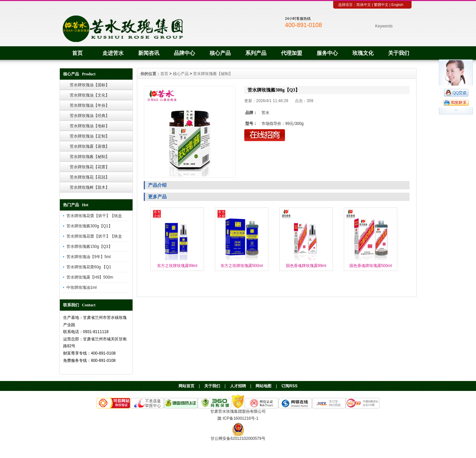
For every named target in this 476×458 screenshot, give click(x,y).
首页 (77, 53)
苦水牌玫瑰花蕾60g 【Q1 (89, 267)
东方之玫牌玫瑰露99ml (177, 266)
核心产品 (220, 53)
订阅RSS (289, 386)
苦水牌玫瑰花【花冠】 (90, 177)
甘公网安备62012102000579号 (238, 439)
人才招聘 (238, 386)
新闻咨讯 (149, 53)
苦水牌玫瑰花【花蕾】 (90, 167)
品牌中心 (184, 53)
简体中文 (364, 5)
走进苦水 (113, 53)
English (397, 5)
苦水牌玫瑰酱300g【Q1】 (89, 226)
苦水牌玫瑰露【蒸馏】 (90, 146)
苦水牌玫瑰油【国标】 (90, 85)
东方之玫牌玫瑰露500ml (242, 266)
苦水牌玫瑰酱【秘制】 (90, 157)
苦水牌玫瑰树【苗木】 (90, 187)
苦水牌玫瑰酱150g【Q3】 (89, 247)
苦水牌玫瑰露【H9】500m (90, 277)
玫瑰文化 (363, 53)
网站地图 (263, 386)
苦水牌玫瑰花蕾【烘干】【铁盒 (94, 236)
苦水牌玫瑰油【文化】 (90, 95)
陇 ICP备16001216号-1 (238, 418)
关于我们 (399, 53)
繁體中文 (381, 5)
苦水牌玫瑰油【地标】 (90, 126)
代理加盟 (292, 53)
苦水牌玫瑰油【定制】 (90, 136)
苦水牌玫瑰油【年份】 (90, 105)
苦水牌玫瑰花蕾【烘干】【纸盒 (94, 216)
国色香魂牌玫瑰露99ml (306, 266)
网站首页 (186, 386)
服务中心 (327, 53)
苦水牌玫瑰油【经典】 (90, 116)
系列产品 (256, 53)
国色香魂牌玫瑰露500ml (371, 266)
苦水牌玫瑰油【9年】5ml (89, 257)
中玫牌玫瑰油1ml (81, 287)
